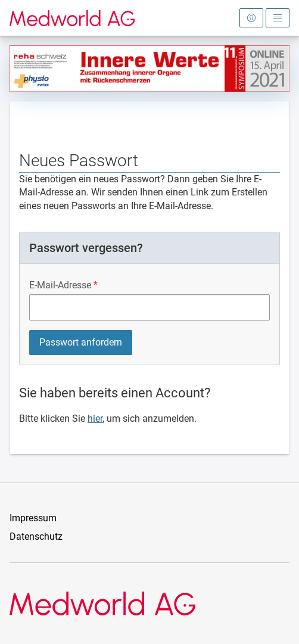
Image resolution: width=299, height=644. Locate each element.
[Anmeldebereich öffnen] (251, 18)
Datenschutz (36, 536)
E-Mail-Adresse (60, 285)
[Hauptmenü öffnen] (278, 18)
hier (95, 419)
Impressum (33, 518)
